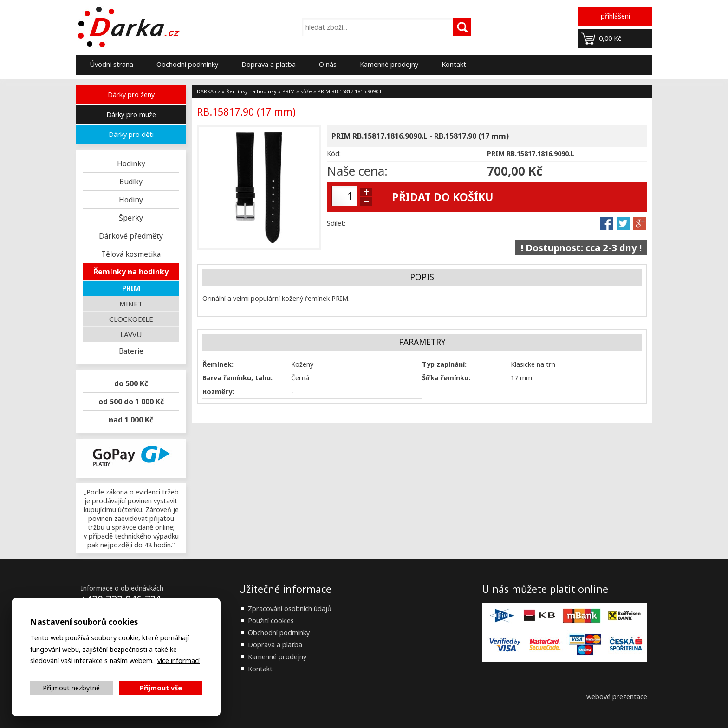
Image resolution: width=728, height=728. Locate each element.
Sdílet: (336, 223)
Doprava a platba (269, 64)
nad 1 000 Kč (131, 420)
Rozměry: (218, 392)
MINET (131, 304)
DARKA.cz (209, 91)
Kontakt (454, 64)
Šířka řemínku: (446, 378)
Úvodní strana (111, 64)
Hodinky (131, 163)
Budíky (131, 182)
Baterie (131, 351)
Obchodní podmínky (187, 64)
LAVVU (131, 334)
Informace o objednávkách (122, 588)
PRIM (131, 288)
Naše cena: (357, 171)
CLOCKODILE (131, 319)
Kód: (334, 153)
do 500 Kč (131, 383)
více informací (179, 660)
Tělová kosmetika (131, 254)
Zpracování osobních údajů (290, 608)
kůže (306, 91)
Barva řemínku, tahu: (237, 378)
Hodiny (131, 200)
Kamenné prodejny (389, 64)
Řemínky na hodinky (131, 272)
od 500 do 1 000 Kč (131, 402)
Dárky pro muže (131, 114)
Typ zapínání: (444, 364)
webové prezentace (617, 697)
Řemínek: (218, 364)
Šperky (131, 218)
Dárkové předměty (131, 236)
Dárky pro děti (131, 134)
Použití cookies (271, 621)
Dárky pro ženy (131, 94)
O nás (328, 64)
